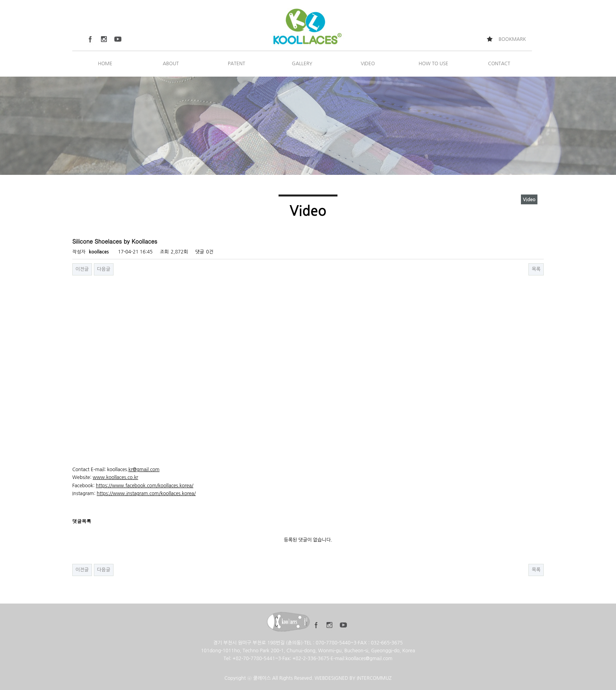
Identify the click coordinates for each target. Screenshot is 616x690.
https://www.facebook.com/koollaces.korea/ (145, 486)
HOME (105, 64)
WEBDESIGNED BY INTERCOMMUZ (353, 678)
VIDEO (368, 64)
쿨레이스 (262, 678)
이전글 (82, 269)
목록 (536, 269)
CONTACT (499, 64)
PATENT (236, 64)
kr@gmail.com (144, 470)
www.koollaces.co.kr (115, 477)
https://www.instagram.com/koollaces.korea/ (146, 494)
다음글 (104, 269)
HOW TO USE (434, 64)
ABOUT (171, 64)
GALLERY (302, 64)
